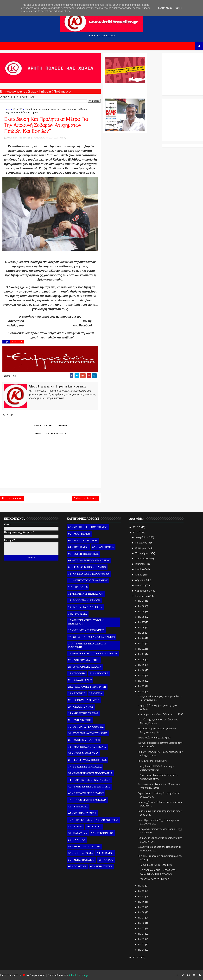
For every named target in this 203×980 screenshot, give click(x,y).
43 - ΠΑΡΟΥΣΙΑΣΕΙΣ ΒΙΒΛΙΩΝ (86, 793)
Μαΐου (139, 575)
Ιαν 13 (142, 886)
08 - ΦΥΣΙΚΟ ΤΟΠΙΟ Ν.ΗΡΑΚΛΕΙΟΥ (89, 561)
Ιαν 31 (142, 601)
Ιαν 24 (142, 638)
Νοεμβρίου (142, 543)
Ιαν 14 (142, 691)
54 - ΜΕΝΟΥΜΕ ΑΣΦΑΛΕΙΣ (84, 847)
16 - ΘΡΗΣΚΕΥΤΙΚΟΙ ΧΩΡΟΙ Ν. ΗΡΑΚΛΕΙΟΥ (86, 622)
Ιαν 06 (142, 923)
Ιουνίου (140, 569)
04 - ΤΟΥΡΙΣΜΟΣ (78, 547)
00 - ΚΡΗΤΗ (75, 527)
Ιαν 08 (142, 912)
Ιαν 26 (142, 627)
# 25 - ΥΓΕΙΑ (17, 342)
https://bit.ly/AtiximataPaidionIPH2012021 (53, 321)
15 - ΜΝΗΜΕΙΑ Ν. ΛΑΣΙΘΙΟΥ (85, 607)
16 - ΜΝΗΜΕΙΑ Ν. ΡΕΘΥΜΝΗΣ (86, 630)
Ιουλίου (140, 564)
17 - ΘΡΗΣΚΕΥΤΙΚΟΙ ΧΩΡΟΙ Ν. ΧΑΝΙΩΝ (92, 637)
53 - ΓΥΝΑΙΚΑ (77, 840)
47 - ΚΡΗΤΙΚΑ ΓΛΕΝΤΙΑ (82, 813)
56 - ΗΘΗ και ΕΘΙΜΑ (81, 853)
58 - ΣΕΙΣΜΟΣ (105, 853)
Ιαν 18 (142, 670)
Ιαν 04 (142, 934)
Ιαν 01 (142, 950)
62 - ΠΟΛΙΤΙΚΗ (77, 867)
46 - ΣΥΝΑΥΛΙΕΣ (78, 807)
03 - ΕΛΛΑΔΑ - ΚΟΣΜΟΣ (83, 541)
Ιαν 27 (142, 622)
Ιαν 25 (142, 633)
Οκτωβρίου (142, 548)
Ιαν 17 (142, 675)
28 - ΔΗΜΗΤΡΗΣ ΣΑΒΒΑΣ (83, 713)
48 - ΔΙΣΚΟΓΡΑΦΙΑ (107, 820)
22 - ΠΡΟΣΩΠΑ (77, 674)
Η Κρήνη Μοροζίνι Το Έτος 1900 (155, 865)
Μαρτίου (140, 585)
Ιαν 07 (142, 918)
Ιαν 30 (142, 606)
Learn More (165, 8)
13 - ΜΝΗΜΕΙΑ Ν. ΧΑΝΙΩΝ (84, 600)
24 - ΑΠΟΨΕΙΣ (77, 693)
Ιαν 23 (142, 643)
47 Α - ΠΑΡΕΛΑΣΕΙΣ (80, 820)
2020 (136, 957)
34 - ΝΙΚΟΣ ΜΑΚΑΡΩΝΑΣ (83, 753)
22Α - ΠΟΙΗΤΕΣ (99, 674)
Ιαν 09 (142, 907)
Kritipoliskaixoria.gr (78, 975)
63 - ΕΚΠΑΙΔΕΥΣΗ (101, 867)
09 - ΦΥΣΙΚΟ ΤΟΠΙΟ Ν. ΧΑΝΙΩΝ (87, 567)
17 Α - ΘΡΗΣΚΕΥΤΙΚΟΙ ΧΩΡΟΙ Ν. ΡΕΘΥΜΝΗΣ (87, 645)
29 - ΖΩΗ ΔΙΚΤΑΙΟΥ (80, 720)
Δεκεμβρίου (142, 537)
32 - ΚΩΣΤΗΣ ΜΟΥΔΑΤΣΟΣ (84, 740)
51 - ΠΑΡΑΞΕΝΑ (78, 833)
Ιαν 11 (142, 896)
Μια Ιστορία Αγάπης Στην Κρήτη (154, 738)
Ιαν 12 (142, 891)
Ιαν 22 (142, 649)
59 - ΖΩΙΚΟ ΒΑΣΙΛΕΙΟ (81, 860)
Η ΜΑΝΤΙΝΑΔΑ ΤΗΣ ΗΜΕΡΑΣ (153, 879)
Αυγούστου (142, 559)
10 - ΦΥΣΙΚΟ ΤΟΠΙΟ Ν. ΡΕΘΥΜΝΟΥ (89, 574)
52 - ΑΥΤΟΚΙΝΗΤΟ (102, 833)
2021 (136, 532)
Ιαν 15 (142, 686)
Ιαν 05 (142, 928)
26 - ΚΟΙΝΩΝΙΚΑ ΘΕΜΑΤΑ (84, 700)
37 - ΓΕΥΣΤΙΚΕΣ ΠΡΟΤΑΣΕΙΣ (85, 767)
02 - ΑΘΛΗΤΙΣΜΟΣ (79, 534)
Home (7, 109)
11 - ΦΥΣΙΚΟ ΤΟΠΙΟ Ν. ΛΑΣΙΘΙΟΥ (88, 581)
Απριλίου (140, 580)
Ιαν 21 (142, 654)
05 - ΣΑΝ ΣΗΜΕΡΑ (103, 547)
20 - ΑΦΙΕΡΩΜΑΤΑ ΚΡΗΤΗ (84, 660)
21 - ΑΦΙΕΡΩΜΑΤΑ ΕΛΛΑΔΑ (85, 667)
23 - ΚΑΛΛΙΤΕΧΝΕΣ (80, 680)
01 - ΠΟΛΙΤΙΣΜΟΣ (97, 527)
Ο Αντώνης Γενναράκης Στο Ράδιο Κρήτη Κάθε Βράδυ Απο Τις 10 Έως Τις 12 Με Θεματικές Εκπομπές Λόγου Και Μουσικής (125, 89)
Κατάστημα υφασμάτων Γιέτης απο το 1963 (160, 714)
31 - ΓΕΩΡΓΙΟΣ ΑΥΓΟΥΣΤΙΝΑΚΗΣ (88, 733)
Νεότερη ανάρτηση (12, 498)
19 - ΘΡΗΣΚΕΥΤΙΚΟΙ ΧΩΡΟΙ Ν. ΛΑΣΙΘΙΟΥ (93, 654)
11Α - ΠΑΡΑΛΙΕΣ (78, 587)
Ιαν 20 (142, 659)
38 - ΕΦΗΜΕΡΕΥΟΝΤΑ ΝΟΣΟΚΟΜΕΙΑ (90, 773)
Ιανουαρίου (142, 596)
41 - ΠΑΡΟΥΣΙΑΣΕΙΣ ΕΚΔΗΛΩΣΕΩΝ (89, 780)
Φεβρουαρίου (143, 591)
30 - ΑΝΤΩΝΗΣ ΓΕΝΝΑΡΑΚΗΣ (86, 727)
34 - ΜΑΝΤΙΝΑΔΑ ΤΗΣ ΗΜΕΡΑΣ (87, 747)
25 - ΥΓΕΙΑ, (61, 138)
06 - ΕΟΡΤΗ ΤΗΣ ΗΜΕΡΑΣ (83, 554)
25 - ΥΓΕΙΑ (17, 109)
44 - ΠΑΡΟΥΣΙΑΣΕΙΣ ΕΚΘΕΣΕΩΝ (87, 800)
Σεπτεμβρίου (143, 553)
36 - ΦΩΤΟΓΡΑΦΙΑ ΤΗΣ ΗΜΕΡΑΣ (87, 760)
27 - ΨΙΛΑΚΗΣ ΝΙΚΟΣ (81, 707)
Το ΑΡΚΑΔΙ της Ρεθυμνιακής (152, 761)
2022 (136, 527)
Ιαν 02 (142, 944)
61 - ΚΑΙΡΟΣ (106, 860)
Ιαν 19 (142, 665)
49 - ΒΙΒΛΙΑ (75, 827)
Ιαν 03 (142, 939)
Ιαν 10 (142, 902)
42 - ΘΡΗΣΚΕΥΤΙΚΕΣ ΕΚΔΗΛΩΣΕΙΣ (89, 787)
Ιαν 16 (142, 681)
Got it (179, 8)
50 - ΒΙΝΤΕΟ (94, 827)
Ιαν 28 (142, 617)
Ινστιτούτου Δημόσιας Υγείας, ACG (48, 325)
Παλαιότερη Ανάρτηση (86, 498)
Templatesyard (37, 975)
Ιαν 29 (142, 611)
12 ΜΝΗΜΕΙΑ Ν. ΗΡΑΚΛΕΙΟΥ (86, 594)
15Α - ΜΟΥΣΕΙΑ (78, 614)
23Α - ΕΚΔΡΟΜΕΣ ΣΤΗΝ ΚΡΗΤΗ (87, 687)
